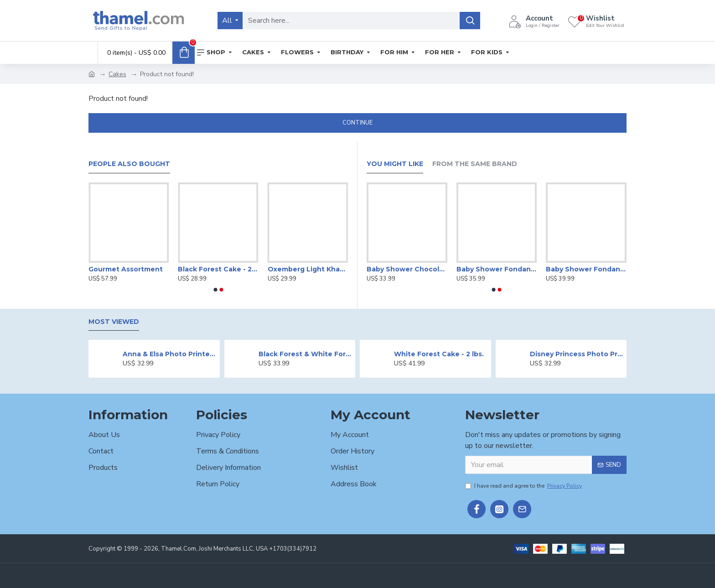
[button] (215, 290)
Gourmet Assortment (126, 269)
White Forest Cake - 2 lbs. (439, 354)
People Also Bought (129, 164)
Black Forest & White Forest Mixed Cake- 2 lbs (305, 354)
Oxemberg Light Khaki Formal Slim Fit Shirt (308, 269)
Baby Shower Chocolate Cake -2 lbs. (407, 269)
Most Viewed (114, 322)
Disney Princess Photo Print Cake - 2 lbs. (577, 354)
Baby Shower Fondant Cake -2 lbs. (586, 269)
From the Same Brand (475, 164)
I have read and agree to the (524, 486)
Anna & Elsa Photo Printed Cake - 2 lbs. (169, 354)
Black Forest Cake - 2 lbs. (218, 269)
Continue (357, 123)
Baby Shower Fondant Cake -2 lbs (497, 269)
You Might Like (395, 164)
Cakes (117, 74)
